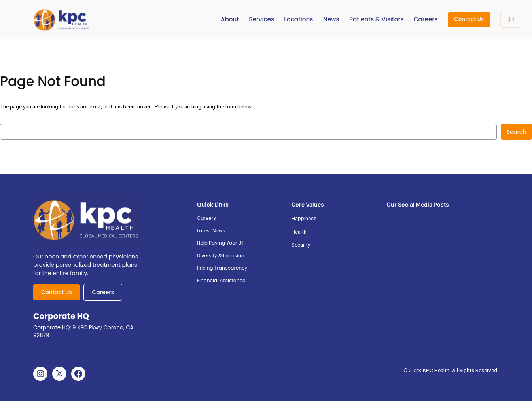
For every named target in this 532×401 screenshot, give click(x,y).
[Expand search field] (511, 19)
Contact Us (469, 19)
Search (517, 132)
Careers (103, 292)
